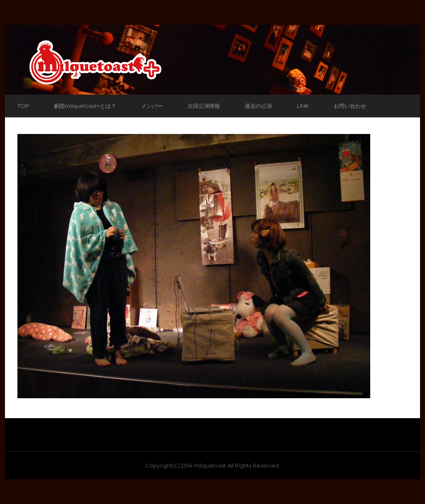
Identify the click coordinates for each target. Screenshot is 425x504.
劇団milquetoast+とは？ (85, 106)
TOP (23, 106)
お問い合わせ (350, 106)
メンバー (152, 106)
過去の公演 (258, 106)
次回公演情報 (204, 106)
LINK (303, 106)
